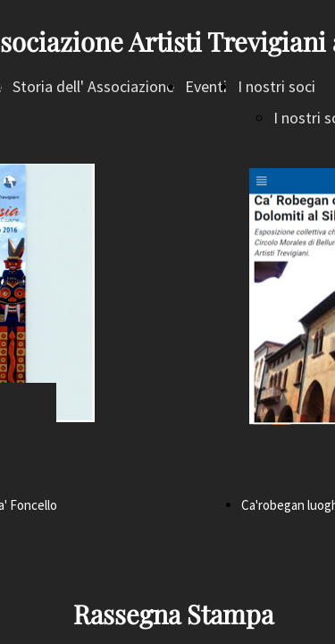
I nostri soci (276, 86)
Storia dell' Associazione (93, 86)
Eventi (206, 86)
